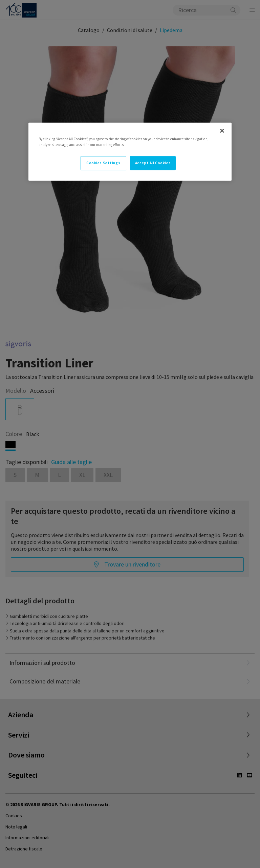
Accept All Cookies (153, 163)
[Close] (222, 131)
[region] (130, 152)
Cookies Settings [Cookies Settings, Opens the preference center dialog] (103, 163)
